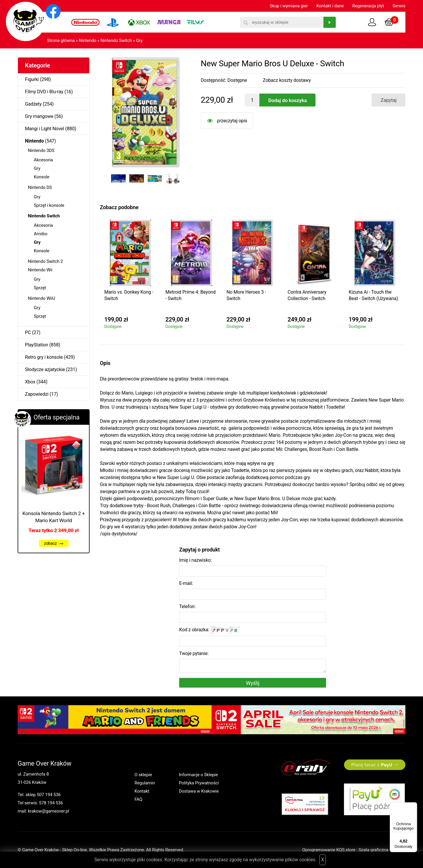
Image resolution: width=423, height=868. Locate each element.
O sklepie (143, 775)
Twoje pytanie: (194, 653)
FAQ (139, 799)
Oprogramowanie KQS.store (329, 850)
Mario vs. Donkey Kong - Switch (129, 295)
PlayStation (37, 345)
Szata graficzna (382, 850)
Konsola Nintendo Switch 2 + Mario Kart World (54, 517)
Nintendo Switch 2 (45, 261)
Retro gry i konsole (44, 357)
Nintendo (88, 40)
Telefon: (187, 606)
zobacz (54, 543)
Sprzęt (40, 288)
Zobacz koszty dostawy (287, 80)
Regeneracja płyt (368, 6)
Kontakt (142, 791)
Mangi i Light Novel (45, 129)
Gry (139, 40)
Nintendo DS (40, 187)
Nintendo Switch (116, 40)
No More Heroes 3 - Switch (246, 295)
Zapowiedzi (37, 394)
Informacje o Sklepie (198, 775)
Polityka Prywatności (199, 783)
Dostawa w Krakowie (199, 791)
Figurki (32, 79)
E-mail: (186, 583)
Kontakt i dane (330, 6)
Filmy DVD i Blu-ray (44, 92)
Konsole (42, 177)
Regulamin (145, 783)
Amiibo (41, 234)
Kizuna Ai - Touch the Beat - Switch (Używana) (373, 295)
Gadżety (33, 104)
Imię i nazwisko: (195, 560)
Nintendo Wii (40, 270)
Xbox (30, 382)
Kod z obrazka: (209, 630)
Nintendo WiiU (42, 298)
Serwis (399, 6)
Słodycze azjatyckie (45, 369)
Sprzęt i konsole (49, 205)
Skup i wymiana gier (289, 6)
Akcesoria (43, 160)
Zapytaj (388, 100)
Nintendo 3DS (41, 150)
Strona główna (61, 40)
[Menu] (414, 806)
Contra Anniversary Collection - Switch (307, 295)
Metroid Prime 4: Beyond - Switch (190, 295)
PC (28, 333)
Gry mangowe (39, 116)
